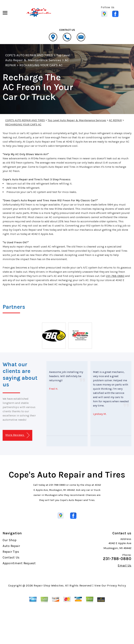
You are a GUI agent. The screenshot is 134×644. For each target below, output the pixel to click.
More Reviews (17, 435)
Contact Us (11, 557)
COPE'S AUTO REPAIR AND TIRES (29, 55)
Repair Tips (11, 552)
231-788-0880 (115, 276)
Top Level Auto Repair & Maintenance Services (77, 120)
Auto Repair (11, 546)
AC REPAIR (115, 120)
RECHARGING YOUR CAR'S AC (41, 65)
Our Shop (10, 540)
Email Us (125, 565)
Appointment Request (19, 563)
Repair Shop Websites (49, 585)
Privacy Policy (116, 585)
